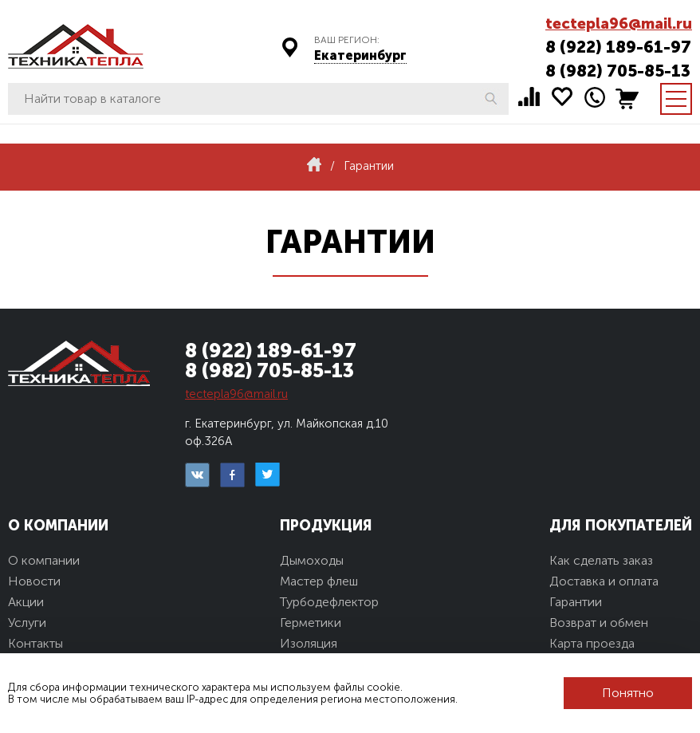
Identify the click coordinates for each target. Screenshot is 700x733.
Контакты (35, 643)
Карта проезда (592, 643)
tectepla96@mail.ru (619, 24)
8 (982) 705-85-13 (618, 71)
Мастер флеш (319, 581)
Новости (34, 581)
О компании (44, 560)
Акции (26, 602)
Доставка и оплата (604, 581)
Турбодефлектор (329, 602)
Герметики (311, 623)
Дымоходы (312, 560)
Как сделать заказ (601, 560)
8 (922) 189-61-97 (618, 47)
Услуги (27, 623)
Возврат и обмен (599, 623)
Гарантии (576, 602)
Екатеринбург (360, 55)
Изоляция (309, 643)
